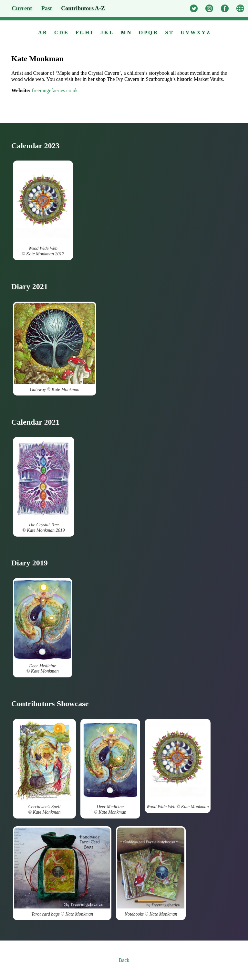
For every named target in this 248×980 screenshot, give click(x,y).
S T (169, 33)
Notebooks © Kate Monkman (151, 872)
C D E (61, 33)
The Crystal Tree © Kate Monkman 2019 (44, 485)
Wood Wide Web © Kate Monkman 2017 (43, 209)
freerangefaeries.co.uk (55, 90)
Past (47, 8)
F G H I (84, 33)
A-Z (83, 8)
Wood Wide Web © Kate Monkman (178, 765)
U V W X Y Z (195, 33)
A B (42, 33)
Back (124, 960)
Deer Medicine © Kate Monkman (43, 627)
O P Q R (148, 33)
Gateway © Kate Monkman (55, 347)
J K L (107, 33)
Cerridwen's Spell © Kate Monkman (44, 767)
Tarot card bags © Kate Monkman (62, 872)
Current (22, 8)
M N (126, 33)
